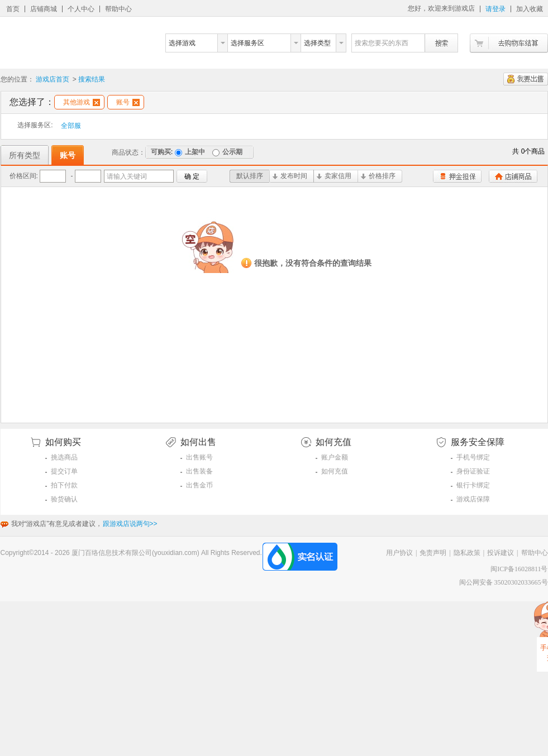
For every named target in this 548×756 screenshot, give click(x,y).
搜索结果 (92, 79)
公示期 (227, 152)
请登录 (495, 9)
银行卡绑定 (473, 485)
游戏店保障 (473, 499)
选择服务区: (35, 125)
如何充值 (335, 471)
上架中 (190, 152)
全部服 (71, 126)
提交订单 (64, 471)
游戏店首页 (53, 79)
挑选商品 (64, 457)
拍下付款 (64, 485)
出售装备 (199, 471)
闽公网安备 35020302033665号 (504, 582)
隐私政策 (467, 553)
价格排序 (378, 176)
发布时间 (290, 176)
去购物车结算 (509, 43)
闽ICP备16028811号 (519, 569)
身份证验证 (473, 471)
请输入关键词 (127, 176)
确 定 (192, 176)
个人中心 (81, 9)
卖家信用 (334, 176)
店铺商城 (44, 9)
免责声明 (433, 553)
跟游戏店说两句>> (130, 524)
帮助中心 (118, 9)
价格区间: (24, 176)
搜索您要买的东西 (382, 43)
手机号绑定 (473, 457)
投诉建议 (501, 553)
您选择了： (32, 102)
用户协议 (399, 553)
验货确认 (64, 499)
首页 (13, 9)
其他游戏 (82, 102)
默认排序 (250, 176)
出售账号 (199, 457)
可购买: (162, 152)
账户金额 (335, 457)
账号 (128, 102)
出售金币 (199, 485)
